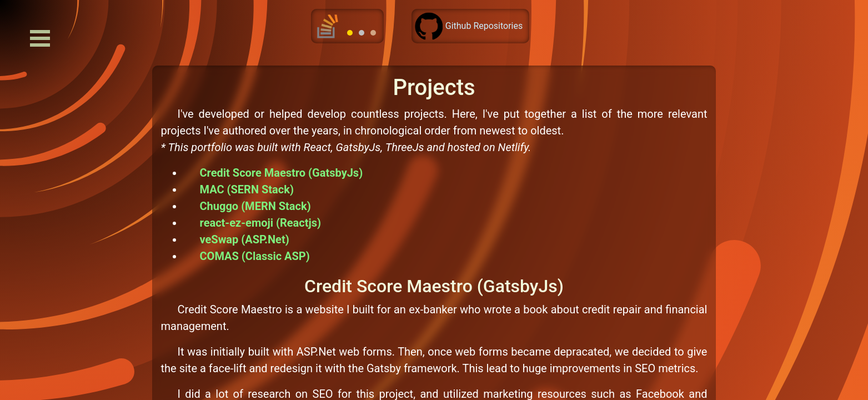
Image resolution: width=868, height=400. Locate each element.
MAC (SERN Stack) (247, 189)
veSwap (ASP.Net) (245, 239)
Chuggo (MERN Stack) (255, 206)
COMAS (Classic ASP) (255, 256)
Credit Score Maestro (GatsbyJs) (282, 173)
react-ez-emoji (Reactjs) (260, 223)
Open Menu (40, 38)
